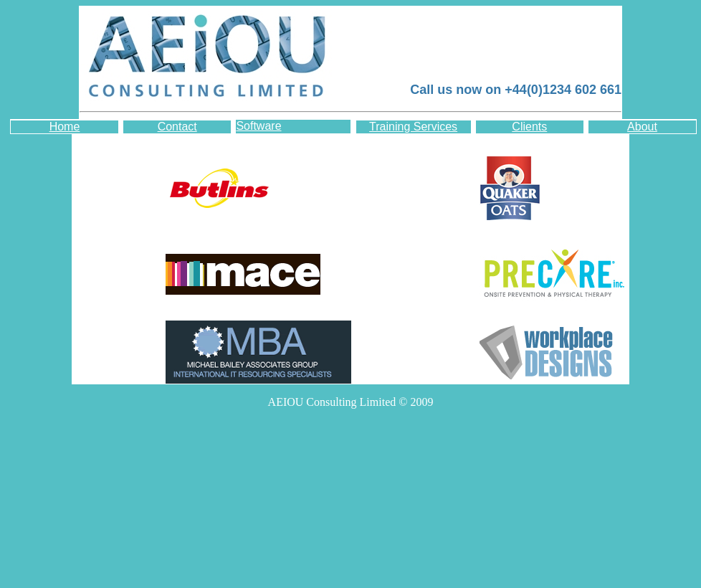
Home (65, 127)
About (642, 127)
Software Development (270, 127)
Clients (529, 127)
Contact (177, 127)
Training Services (413, 127)
